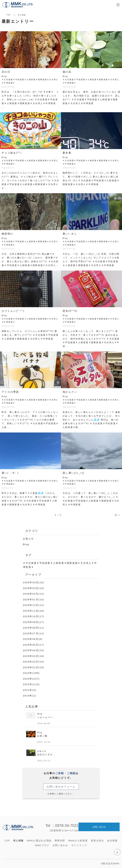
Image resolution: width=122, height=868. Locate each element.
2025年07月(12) (34, 633)
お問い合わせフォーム (61, 787)
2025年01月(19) (34, 667)
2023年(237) (31, 679)
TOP (8, 15)
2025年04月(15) (34, 650)
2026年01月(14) (34, 599)
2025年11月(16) (34, 611)
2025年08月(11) (34, 628)
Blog (26, 544)
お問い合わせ (99, 827)
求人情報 (18, 841)
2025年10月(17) (34, 616)
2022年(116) (31, 684)
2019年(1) (30, 696)
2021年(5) (30, 690)
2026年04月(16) (34, 582)
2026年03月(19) (34, 588)
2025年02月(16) (34, 662)
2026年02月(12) (34, 594)
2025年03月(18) (34, 656)
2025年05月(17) (34, 645)
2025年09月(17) (34, 622)
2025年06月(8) (33, 639)
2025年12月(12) (34, 605)
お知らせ (28, 539)
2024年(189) (31, 673)
